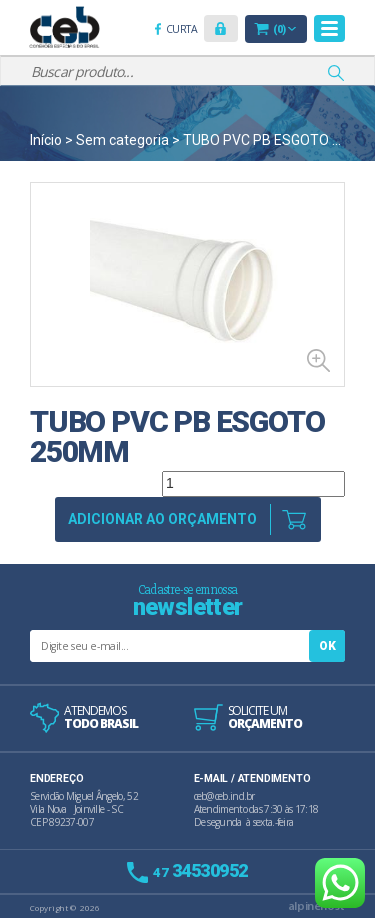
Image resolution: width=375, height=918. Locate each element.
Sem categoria (122, 140)
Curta (185, 30)
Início (46, 140)
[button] (221, 28)
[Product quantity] (253, 484)
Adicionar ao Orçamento (162, 519)
